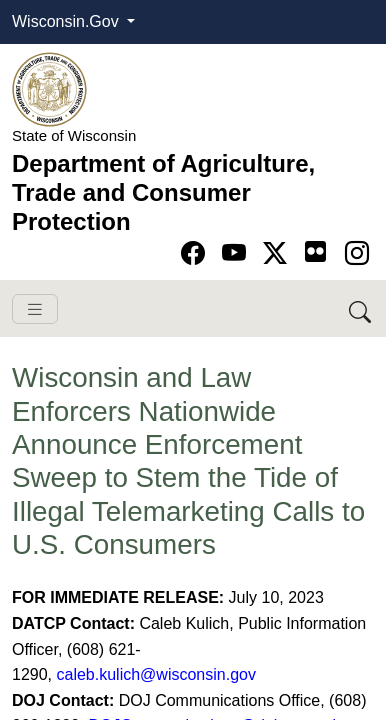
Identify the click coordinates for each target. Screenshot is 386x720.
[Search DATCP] (361, 308)
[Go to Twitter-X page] (278, 253)
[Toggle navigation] (35, 309)
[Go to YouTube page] (237, 253)
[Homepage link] (49, 88)
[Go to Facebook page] (196, 253)
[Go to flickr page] (315, 251)
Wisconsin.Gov (67, 21)
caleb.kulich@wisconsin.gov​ (155, 674)
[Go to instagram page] (357, 253)
